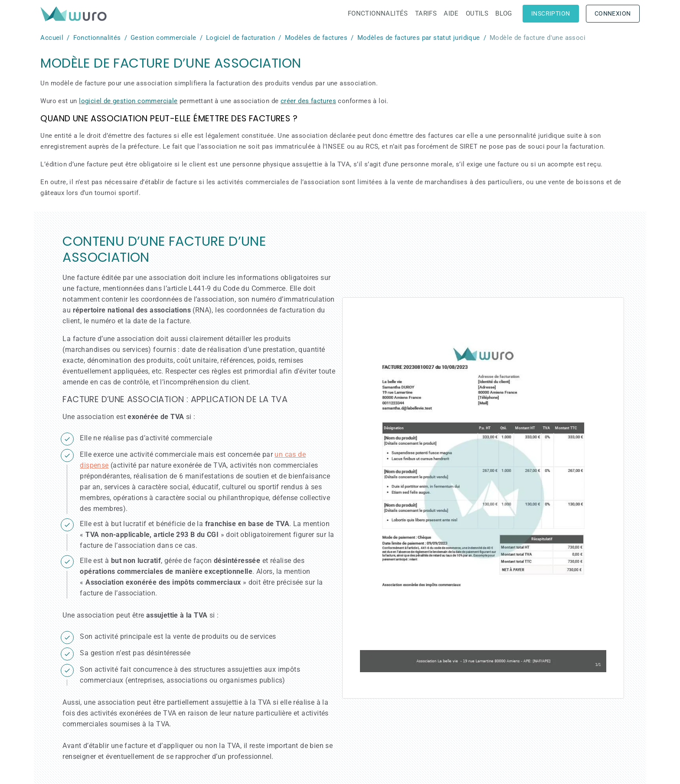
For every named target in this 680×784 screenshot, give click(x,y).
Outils (477, 13)
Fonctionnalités (378, 13)
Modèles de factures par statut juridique (419, 38)
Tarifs (426, 13)
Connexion (613, 13)
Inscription (551, 13)
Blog (504, 13)
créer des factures (308, 101)
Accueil (52, 38)
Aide (451, 13)
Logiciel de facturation (240, 38)
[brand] (75, 14)
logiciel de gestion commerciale (128, 101)
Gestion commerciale (163, 38)
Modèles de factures (316, 38)
